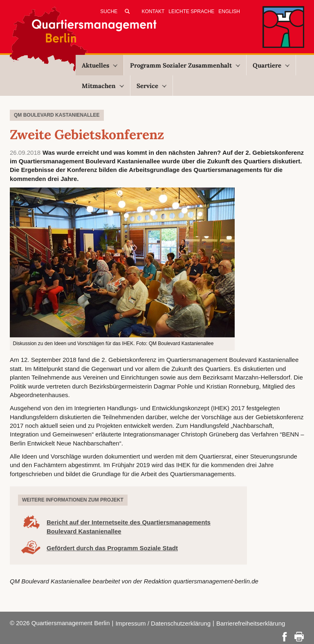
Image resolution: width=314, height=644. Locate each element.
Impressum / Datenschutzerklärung (163, 623)
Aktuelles (100, 65)
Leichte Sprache (191, 11)
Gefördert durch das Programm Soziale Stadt (112, 548)
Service (151, 86)
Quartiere (271, 65)
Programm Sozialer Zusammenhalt (185, 65)
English (229, 11)
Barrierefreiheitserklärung (251, 623)
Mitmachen (103, 86)
